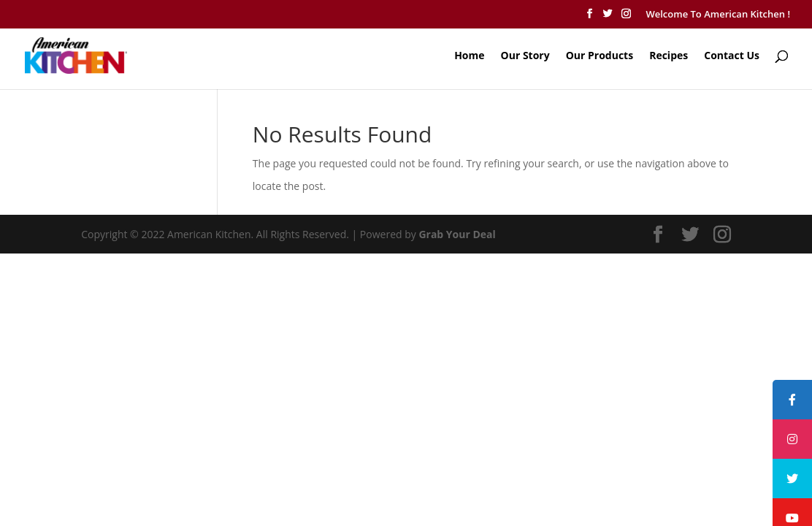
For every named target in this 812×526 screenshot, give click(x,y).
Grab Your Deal (457, 234)
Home (469, 56)
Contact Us (732, 56)
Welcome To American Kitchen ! (718, 14)
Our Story (525, 56)
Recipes (669, 56)
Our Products (600, 56)
